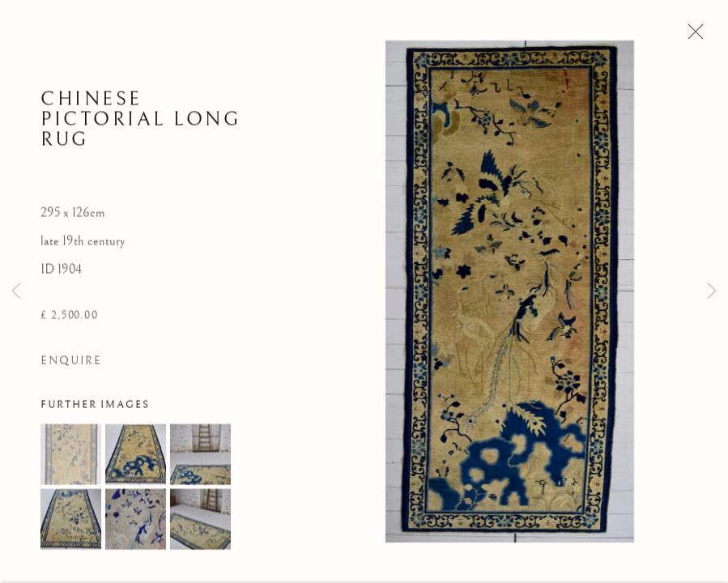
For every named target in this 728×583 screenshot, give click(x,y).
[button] (71, 457)
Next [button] (712, 291)
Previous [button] (16, 291)
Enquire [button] (71, 364)
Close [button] (692, 36)
